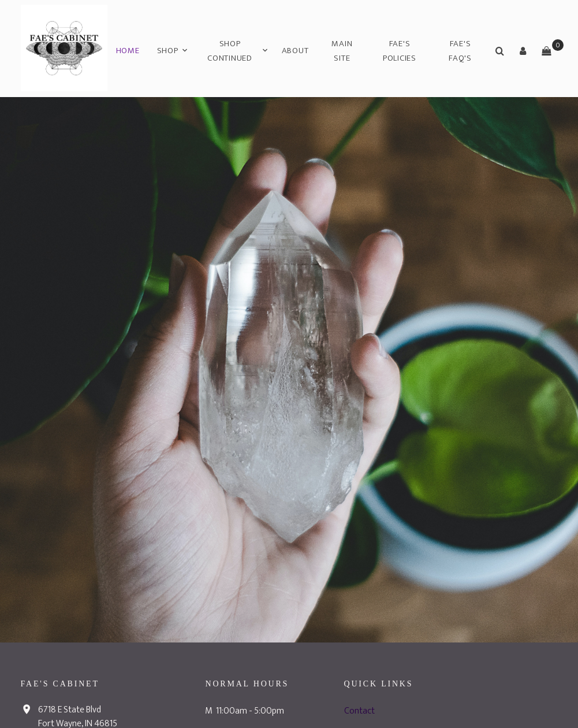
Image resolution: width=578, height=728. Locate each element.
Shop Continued (230, 51)
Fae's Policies (400, 51)
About (295, 51)
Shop (168, 51)
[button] (523, 51)
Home (128, 51)
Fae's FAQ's (460, 51)
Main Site (342, 51)
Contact (359, 711)
